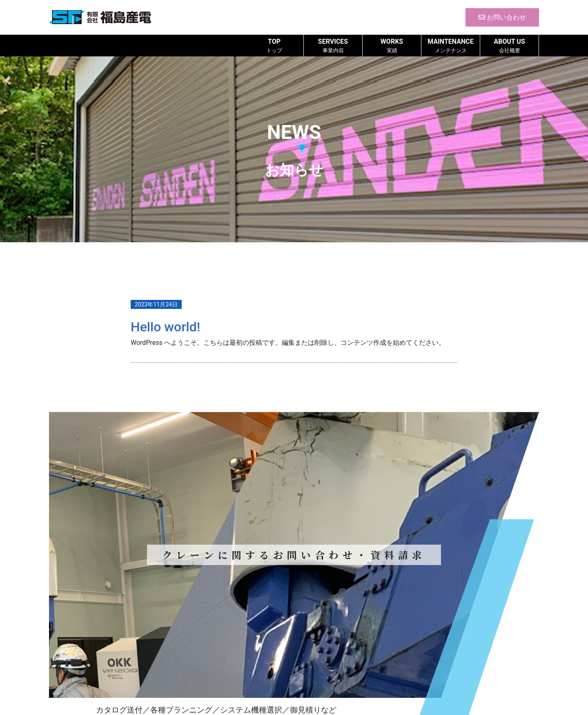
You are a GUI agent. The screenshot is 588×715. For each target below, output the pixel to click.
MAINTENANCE (451, 46)
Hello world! (165, 327)
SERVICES (333, 46)
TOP (274, 46)
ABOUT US (509, 46)
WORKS (392, 46)
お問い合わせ (502, 17)
